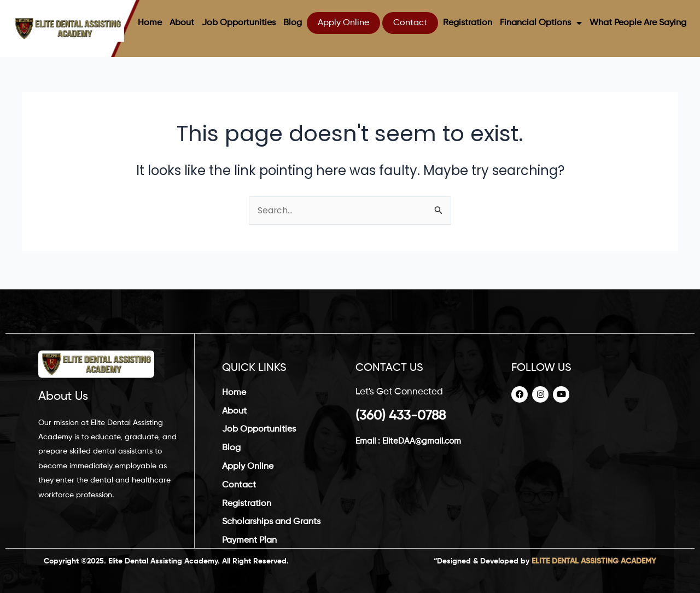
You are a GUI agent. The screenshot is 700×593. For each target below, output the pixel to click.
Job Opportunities (239, 23)
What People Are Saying (638, 23)
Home (150, 23)
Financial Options (541, 23)
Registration (468, 23)
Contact (410, 23)
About (182, 23)
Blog (293, 23)
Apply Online (343, 23)
